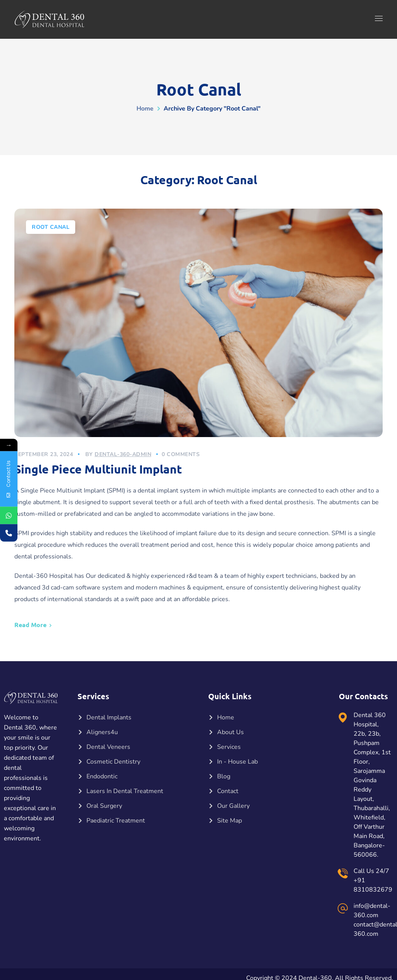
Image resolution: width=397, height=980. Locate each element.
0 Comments (181, 454)
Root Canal (51, 227)
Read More (30, 625)
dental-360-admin (123, 454)
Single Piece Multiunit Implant (98, 469)
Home (145, 109)
